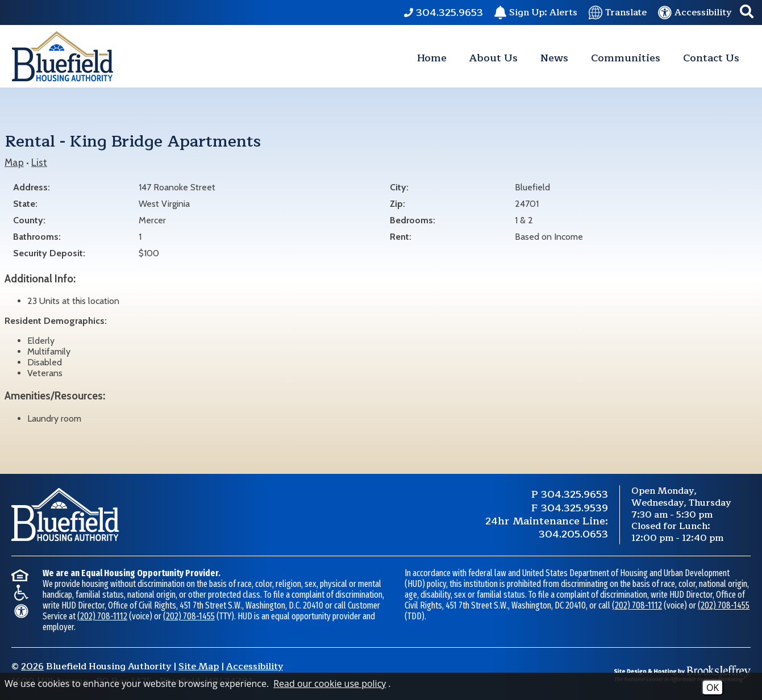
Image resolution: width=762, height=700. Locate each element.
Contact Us (711, 58)
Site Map (199, 666)
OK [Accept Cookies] (713, 688)
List (39, 162)
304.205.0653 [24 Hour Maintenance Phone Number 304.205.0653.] (573, 534)
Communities (626, 58)
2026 (32, 666)
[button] (747, 13)
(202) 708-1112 (102, 616)
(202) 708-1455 (189, 616)
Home (432, 58)
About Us (494, 58)
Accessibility (255, 666)
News (554, 58)
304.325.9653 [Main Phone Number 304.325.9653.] (574, 494)
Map (14, 162)
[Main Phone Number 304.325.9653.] (444, 13)
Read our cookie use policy (330, 684)
